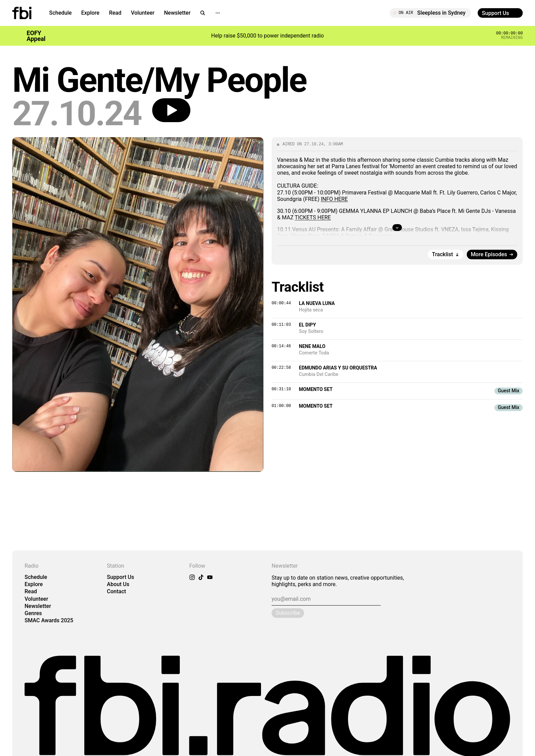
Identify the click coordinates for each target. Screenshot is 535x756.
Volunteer (143, 13)
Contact (116, 591)
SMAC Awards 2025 (49, 620)
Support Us (120, 577)
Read (115, 13)
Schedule (60, 13)
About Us (118, 584)
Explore (90, 13)
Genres (33, 613)
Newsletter (177, 13)
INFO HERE (334, 199)
